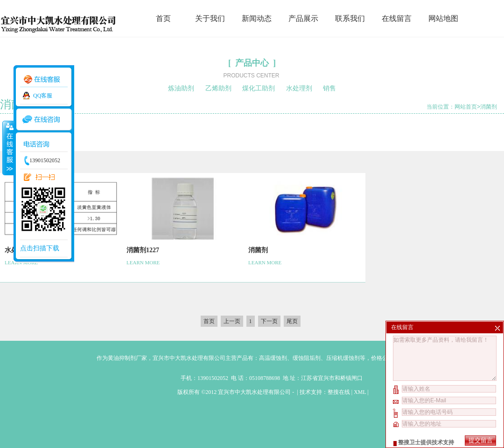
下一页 (269, 321)
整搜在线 (339, 392)
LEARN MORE (143, 262)
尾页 (292, 321)
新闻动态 (257, 18)
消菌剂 (489, 107)
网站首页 (466, 107)
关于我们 (210, 18)
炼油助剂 (181, 88)
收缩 (8, 148)
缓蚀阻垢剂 (307, 358)
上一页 (232, 321)
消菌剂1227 (143, 250)
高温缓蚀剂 (273, 358)
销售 (329, 88)
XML (360, 392)
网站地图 (443, 18)
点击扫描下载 (40, 248)
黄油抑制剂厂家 (127, 358)
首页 (163, 18)
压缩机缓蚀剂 (343, 358)
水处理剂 (299, 88)
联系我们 (350, 18)
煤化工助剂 (259, 88)
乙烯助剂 (218, 88)
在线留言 (397, 18)
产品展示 (303, 18)
